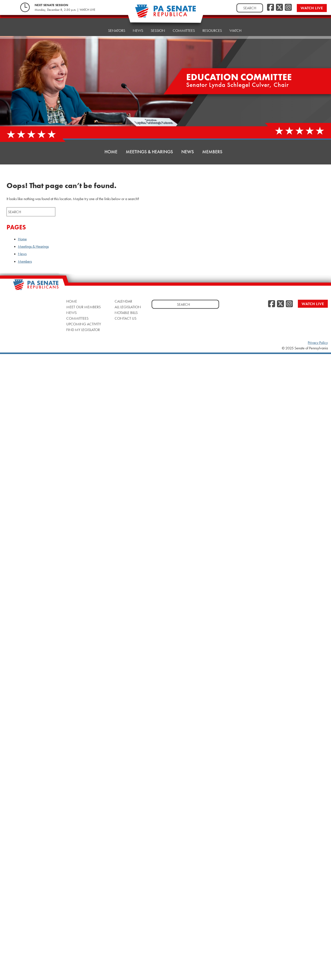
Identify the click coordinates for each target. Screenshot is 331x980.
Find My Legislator (83, 330)
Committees (77, 318)
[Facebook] (271, 8)
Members (212, 152)
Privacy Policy (318, 343)
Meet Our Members (83, 307)
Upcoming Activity (84, 324)
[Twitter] (279, 8)
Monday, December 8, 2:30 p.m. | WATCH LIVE (65, 10)
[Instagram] (288, 8)
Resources (212, 22)
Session (158, 24)
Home (95, 27)
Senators (117, 26)
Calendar (123, 301)
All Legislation (128, 307)
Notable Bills (126, 313)
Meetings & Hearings (149, 152)
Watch (235, 21)
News (138, 25)
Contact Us (125, 318)
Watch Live (312, 8)
